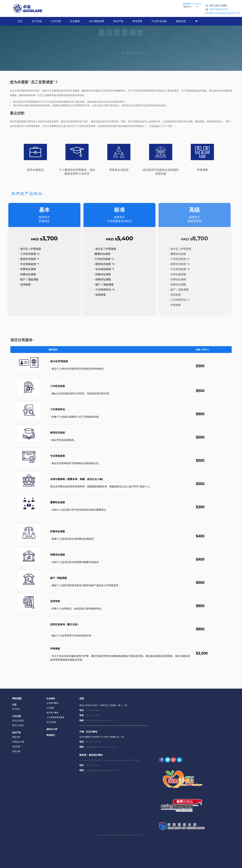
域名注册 (16, 751)
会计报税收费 (97, 21)
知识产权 (118, 21)
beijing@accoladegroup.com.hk (101, 747)
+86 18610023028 (93, 742)
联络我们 (51, 735)
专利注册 (16, 747)
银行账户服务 (52, 712)
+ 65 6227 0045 (92, 765)
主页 (20, 21)
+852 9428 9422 (218, 9)
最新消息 (181, 21)
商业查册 (137, 21)
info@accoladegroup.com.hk (222, 13)
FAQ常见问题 (159, 21)
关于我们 (16, 709)
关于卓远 (37, 21)
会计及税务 (51, 722)
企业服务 (75, 21)
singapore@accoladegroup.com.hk (102, 770)
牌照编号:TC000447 (192, 4)
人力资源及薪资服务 (55, 717)
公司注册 (56, 21)
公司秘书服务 (52, 703)
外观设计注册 (18, 742)
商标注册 (16, 737)
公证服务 (50, 708)
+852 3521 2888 (218, 6)
